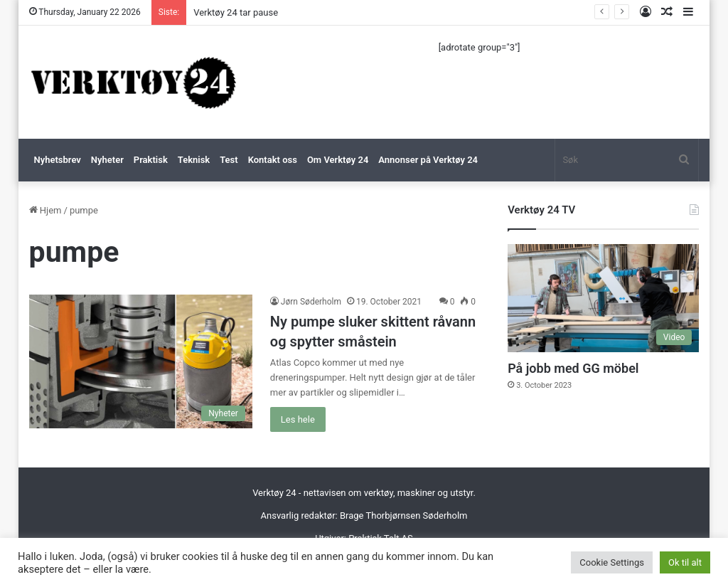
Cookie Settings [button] (612, 562)
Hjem (45, 210)
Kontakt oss (273, 160)
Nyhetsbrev (58, 160)
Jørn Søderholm (311, 302)
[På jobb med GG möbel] (603, 298)
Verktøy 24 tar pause (236, 12)
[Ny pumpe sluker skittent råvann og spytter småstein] (141, 361)
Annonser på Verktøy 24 (428, 160)
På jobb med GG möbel (573, 368)
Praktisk (151, 160)
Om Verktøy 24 (338, 160)
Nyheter (107, 160)
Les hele (298, 419)
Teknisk (194, 160)
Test (229, 160)
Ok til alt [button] (685, 562)
